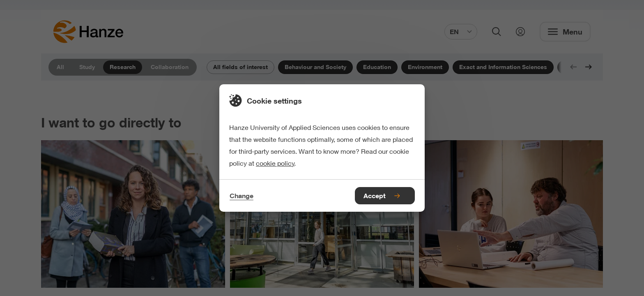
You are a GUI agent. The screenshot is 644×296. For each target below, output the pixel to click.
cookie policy (275, 163)
